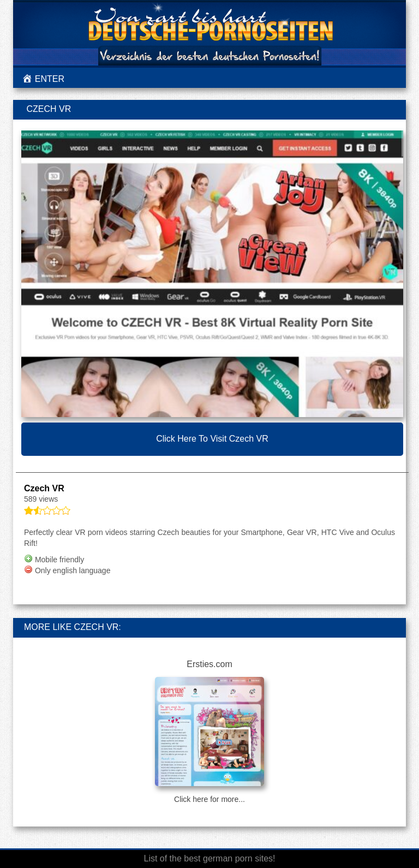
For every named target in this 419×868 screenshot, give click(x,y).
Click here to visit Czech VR (212, 439)
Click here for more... (209, 799)
